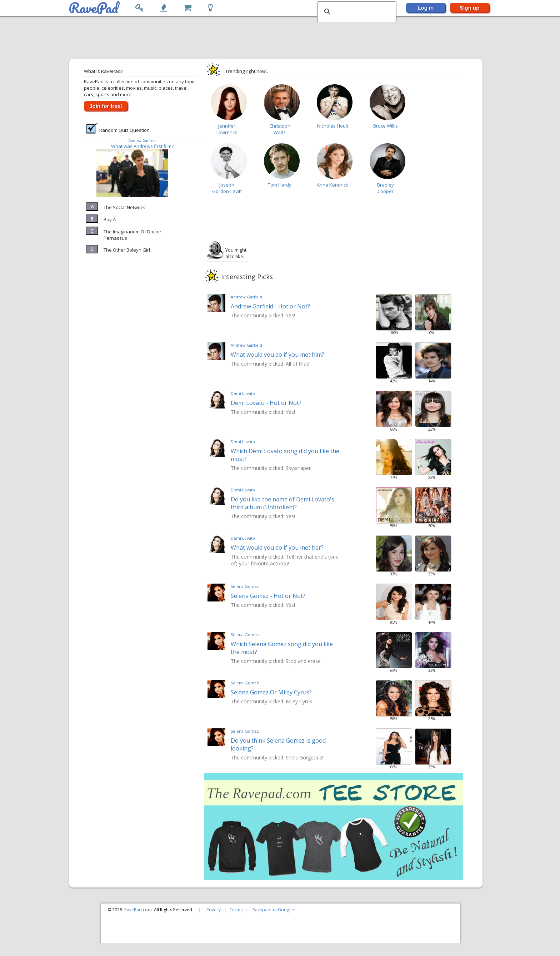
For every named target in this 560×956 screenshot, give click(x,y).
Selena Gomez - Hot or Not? (268, 596)
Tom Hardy (280, 185)
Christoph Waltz (280, 129)
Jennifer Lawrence (227, 129)
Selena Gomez (245, 586)
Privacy (214, 910)
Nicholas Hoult (333, 126)
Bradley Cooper (386, 188)
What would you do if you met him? (277, 355)
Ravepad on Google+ (274, 910)
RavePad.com (138, 910)
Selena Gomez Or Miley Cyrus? (271, 692)
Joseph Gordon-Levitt (227, 188)
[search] (356, 12)
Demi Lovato (243, 393)
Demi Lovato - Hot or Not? (266, 403)
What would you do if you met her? (277, 548)
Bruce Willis (386, 126)
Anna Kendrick (332, 185)
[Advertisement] (276, 38)
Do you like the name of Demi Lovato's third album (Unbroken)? (282, 503)
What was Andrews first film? (142, 146)
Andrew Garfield (142, 140)
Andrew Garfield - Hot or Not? (270, 306)
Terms (236, 910)
